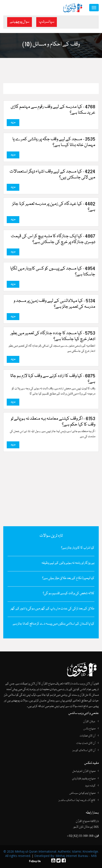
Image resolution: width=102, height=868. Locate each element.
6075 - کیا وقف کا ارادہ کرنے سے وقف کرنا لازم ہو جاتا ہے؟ (53, 379)
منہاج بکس (89, 729)
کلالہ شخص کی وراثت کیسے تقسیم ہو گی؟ (69, 593)
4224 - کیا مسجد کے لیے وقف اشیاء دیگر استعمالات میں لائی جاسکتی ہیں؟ (52, 175)
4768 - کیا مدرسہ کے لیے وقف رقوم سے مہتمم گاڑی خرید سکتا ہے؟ (53, 110)
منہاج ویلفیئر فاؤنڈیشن (84, 779)
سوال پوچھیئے (20, 22)
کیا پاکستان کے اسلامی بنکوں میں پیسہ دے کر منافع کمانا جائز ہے (53, 624)
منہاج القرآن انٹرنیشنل (84, 771)
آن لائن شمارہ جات (86, 743)
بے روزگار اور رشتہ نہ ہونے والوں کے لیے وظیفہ (68, 563)
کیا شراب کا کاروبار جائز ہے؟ (78, 548)
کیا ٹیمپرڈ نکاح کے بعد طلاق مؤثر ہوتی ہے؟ (68, 578)
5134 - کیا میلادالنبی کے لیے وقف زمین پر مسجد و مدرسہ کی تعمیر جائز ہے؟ (54, 304)
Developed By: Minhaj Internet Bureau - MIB (66, 856)
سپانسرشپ (47, 22)
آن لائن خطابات (88, 736)
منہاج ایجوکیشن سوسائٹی (82, 793)
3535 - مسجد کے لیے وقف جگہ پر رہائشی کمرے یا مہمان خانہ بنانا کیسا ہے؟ (54, 142)
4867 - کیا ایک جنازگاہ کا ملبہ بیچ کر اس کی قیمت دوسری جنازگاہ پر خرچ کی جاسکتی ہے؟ (53, 239)
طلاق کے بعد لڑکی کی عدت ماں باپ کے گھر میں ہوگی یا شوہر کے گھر (52, 609)
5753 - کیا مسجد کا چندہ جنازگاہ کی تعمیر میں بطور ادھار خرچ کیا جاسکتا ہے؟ (53, 336)
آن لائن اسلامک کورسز (84, 750)
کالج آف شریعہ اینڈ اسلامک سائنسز (77, 800)
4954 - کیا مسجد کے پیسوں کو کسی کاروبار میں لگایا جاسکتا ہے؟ (53, 272)
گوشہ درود (90, 786)
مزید (13, 122)
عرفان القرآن (89, 722)
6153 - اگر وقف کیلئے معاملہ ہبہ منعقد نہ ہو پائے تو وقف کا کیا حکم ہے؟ (53, 422)
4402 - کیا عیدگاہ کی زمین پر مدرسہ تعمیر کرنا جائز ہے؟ (54, 207)
